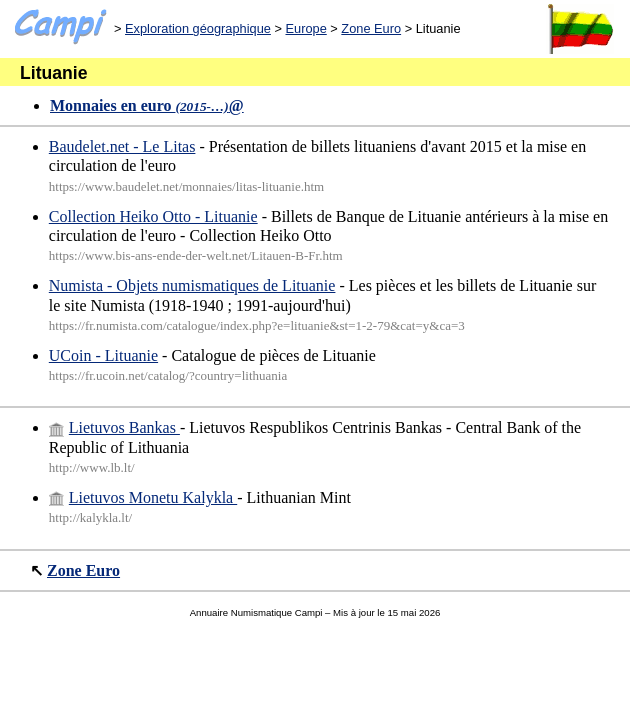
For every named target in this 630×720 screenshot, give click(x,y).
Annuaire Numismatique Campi (256, 612)
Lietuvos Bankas (114, 427)
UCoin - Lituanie (103, 355)
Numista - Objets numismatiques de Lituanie (192, 285)
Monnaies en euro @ (147, 105)
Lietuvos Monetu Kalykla (143, 497)
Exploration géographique (198, 28)
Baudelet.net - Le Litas (122, 146)
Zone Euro (371, 28)
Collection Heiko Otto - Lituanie (153, 216)
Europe (305, 28)
